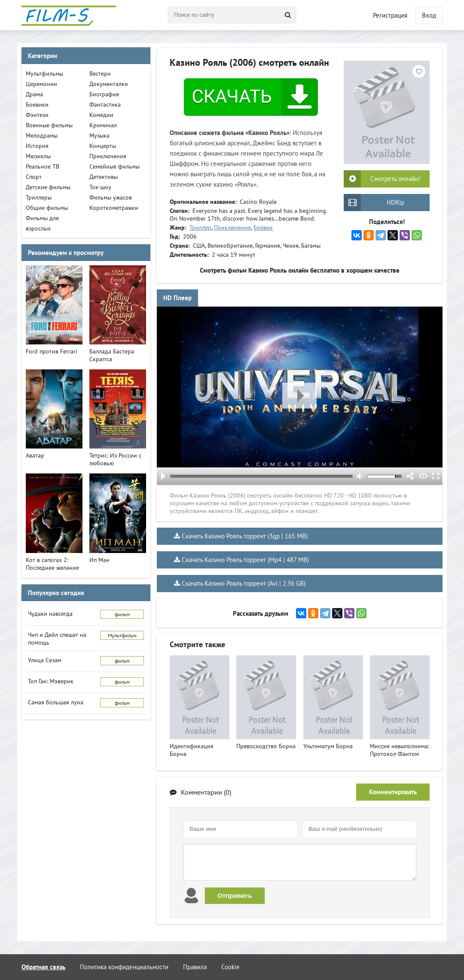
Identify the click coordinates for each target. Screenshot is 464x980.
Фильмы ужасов (111, 197)
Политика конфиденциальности (124, 967)
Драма (34, 94)
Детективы (104, 177)
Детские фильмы (48, 187)
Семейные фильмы (114, 166)
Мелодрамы (42, 135)
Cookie (230, 967)
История (37, 146)
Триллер (200, 227)
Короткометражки (114, 208)
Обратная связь (43, 967)
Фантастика (105, 104)
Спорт (34, 177)
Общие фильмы (47, 208)
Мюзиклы (38, 156)
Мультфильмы (44, 74)
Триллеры (39, 197)
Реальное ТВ (43, 166)
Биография (104, 94)
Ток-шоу (100, 187)
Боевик (263, 227)
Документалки (109, 84)
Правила (195, 967)
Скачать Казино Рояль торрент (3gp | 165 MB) (245, 536)
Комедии (101, 115)
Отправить (235, 896)
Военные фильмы (49, 125)
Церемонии (41, 84)
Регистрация (390, 15)
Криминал (103, 125)
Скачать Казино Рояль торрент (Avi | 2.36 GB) (244, 583)
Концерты (103, 146)
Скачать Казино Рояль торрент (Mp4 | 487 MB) (245, 560)
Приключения (232, 227)
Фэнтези (37, 115)
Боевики (37, 104)
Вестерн (100, 74)
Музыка (99, 135)
